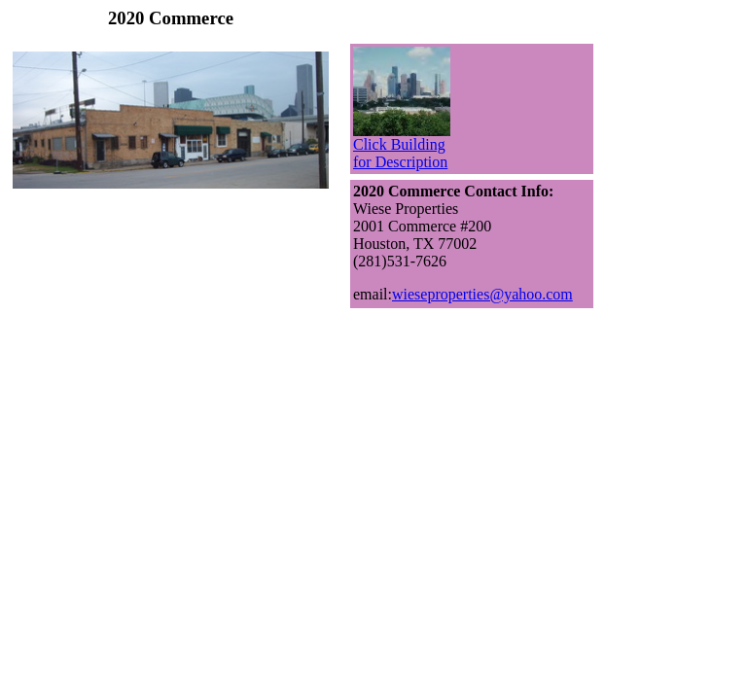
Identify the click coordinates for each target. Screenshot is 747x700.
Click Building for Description (402, 146)
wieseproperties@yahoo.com (482, 294)
